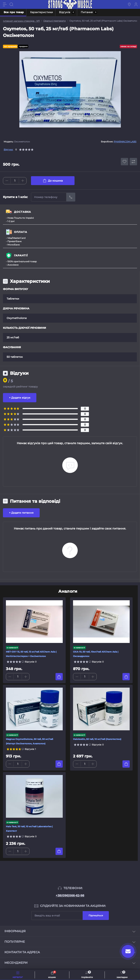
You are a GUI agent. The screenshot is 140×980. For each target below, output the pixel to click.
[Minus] (7, 181)
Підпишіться (96, 915)
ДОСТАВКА (23, 212)
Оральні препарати (55, 21)
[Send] (71, 197)
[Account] (136, 4)
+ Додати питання (21, 513)
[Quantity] (15, 181)
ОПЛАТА (21, 232)
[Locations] (129, 4)
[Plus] (23, 181)
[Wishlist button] (125, 162)
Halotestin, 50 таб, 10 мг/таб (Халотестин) (97, 739)
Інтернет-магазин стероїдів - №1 (21, 21)
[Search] (11, 4)
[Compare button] (133, 162)
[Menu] (5, 4)
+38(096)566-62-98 (70, 896)
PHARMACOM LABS (125, 142)
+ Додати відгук (20, 398)
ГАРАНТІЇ (21, 255)
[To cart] (59, 677)
